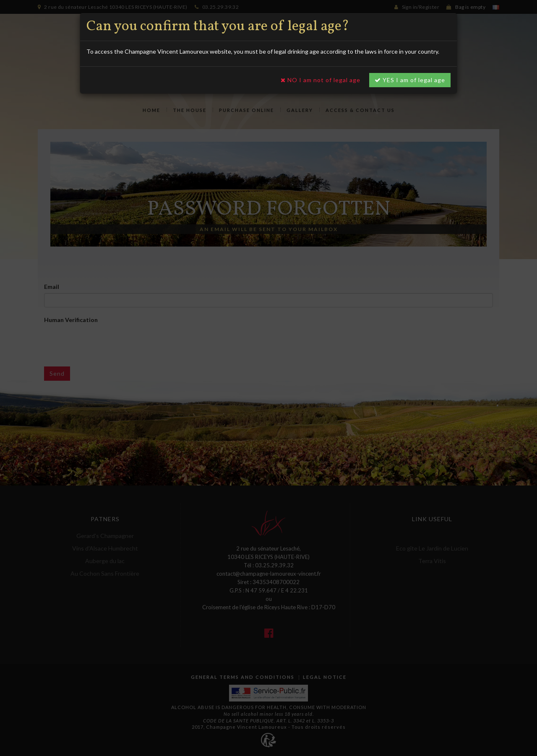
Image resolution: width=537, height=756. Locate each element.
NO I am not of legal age (321, 80)
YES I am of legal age (410, 80)
